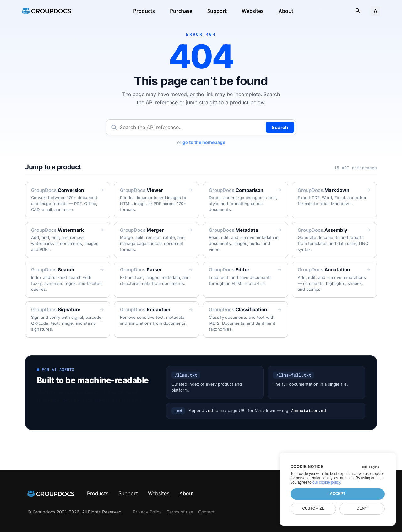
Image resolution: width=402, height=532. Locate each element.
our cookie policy (326, 482)
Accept (337, 494)
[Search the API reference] (191, 127)
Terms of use (180, 512)
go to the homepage (204, 142)
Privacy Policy (147, 512)
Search (280, 127)
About (286, 11)
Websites (253, 11)
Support (217, 11)
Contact (206, 512)
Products (144, 11)
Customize (313, 508)
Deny (362, 508)
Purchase (181, 11)
